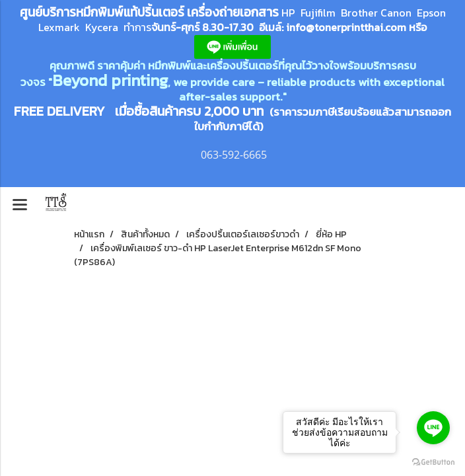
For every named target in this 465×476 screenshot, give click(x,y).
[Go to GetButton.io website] (433, 462)
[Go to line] (433, 428)
